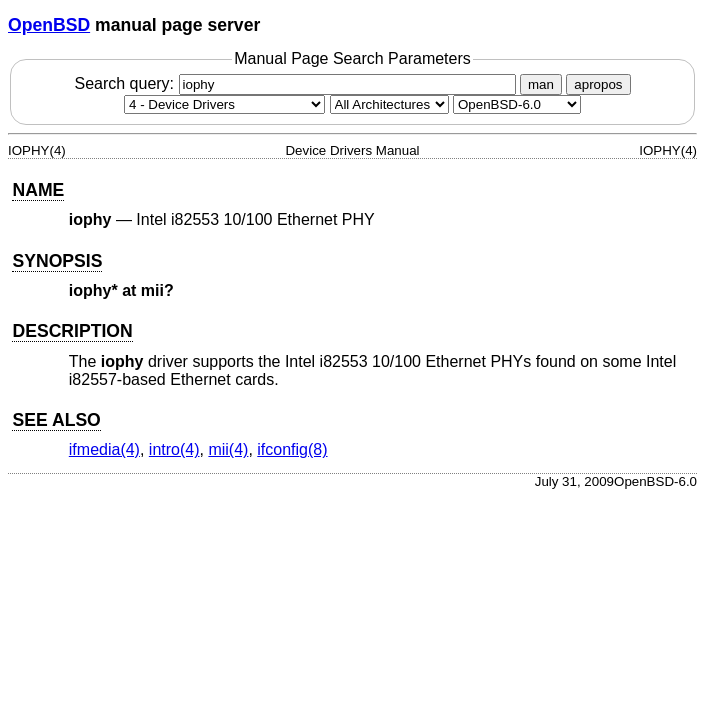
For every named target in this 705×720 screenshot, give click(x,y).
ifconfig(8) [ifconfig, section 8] (292, 449)
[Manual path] (517, 104)
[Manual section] (224, 104)
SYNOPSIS (57, 261)
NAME (38, 190)
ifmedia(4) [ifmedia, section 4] (104, 449)
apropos (598, 84)
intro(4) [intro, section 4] (174, 449)
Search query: (297, 83)
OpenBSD (49, 25)
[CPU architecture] (389, 104)
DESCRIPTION (72, 331)
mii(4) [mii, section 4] (228, 449)
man (541, 84)
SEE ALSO (56, 420)
